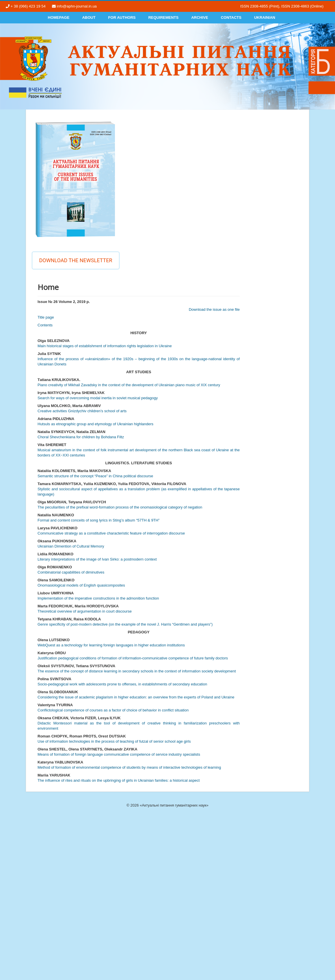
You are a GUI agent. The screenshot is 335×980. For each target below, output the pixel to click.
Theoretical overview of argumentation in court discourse (85, 611)
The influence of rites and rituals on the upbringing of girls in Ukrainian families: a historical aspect (119, 780)
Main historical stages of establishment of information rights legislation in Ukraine (105, 346)
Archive (200, 17)
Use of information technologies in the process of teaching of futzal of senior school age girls (114, 741)
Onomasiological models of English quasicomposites (81, 585)
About (89, 17)
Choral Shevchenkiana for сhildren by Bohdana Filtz (81, 437)
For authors (122, 17)
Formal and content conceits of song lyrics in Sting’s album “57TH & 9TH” (98, 520)
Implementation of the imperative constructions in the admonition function (98, 598)
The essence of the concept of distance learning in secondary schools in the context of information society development (137, 671)
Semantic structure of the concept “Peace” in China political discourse (95, 476)
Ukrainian (265, 17)
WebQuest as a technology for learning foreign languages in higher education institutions (111, 645)
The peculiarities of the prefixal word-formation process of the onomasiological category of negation (120, 507)
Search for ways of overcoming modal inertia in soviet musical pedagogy (98, 398)
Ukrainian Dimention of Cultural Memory (71, 546)
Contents (45, 325)
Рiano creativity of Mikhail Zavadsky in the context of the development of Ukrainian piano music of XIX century (129, 385)
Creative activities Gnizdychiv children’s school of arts (82, 411)
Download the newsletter (76, 260)
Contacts (231, 17)
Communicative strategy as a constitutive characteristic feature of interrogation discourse (111, 533)
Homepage (59, 17)
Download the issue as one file (214, 309)
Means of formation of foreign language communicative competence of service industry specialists (119, 754)
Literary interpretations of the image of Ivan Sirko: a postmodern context (97, 559)
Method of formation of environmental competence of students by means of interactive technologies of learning (129, 767)
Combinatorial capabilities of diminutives (71, 572)
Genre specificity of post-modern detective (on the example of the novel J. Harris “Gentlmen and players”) (125, 624)
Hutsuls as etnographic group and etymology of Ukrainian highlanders (95, 424)
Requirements (163, 17)
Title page (46, 317)
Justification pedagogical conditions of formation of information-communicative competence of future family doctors (133, 658)
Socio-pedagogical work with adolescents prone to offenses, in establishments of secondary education (122, 684)
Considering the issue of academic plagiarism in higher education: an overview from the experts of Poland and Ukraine (136, 697)
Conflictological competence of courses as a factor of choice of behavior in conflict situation (113, 710)
